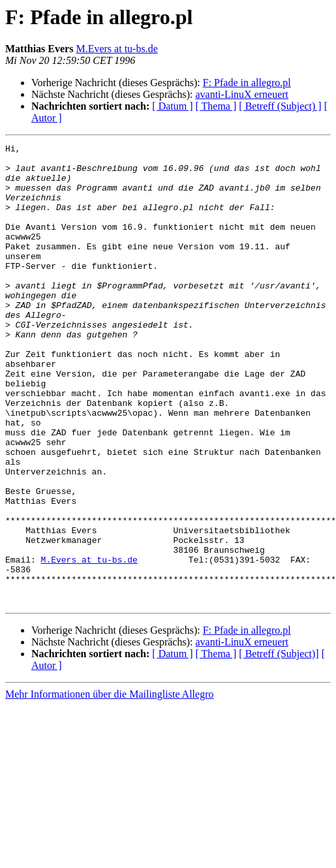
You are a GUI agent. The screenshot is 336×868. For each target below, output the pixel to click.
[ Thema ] (216, 106)
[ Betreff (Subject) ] (280, 106)
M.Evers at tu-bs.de (116, 49)
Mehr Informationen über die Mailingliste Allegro (109, 786)
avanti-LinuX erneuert (242, 94)
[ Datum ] (172, 106)
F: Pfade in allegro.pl (247, 83)
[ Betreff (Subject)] (279, 746)
